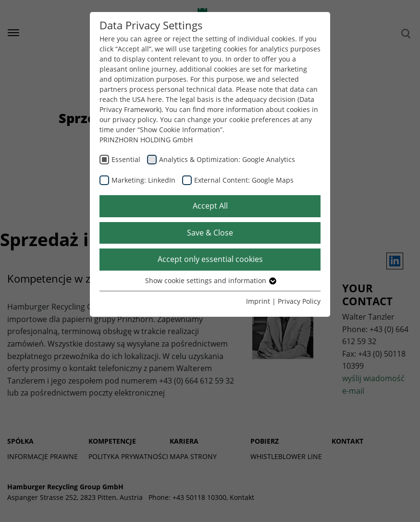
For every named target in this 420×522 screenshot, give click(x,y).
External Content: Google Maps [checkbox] (244, 180)
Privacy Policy (299, 301)
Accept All (210, 206)
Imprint (258, 301)
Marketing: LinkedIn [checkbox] (143, 180)
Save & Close (210, 233)
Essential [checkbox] (126, 159)
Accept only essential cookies (210, 259)
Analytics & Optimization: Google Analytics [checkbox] (227, 159)
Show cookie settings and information (210, 280)
